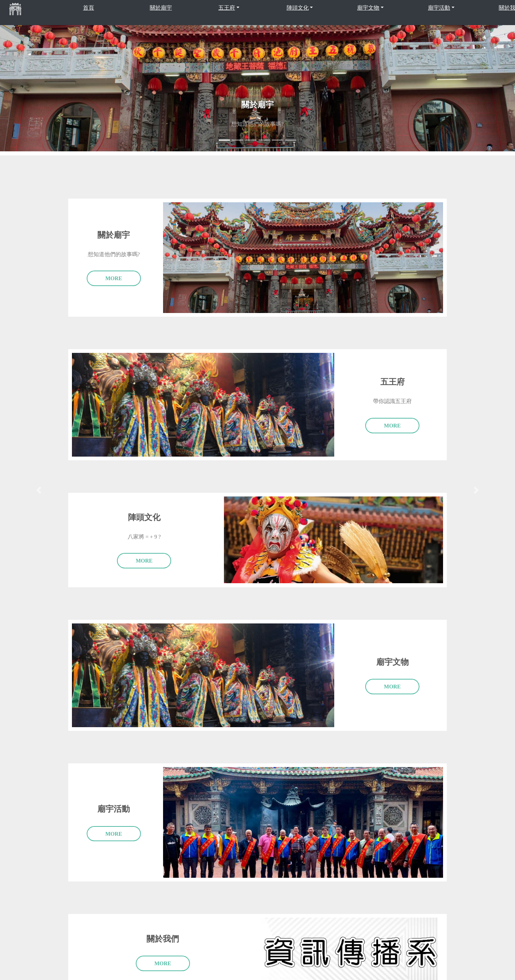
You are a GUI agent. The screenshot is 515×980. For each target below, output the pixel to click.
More (114, 278)
